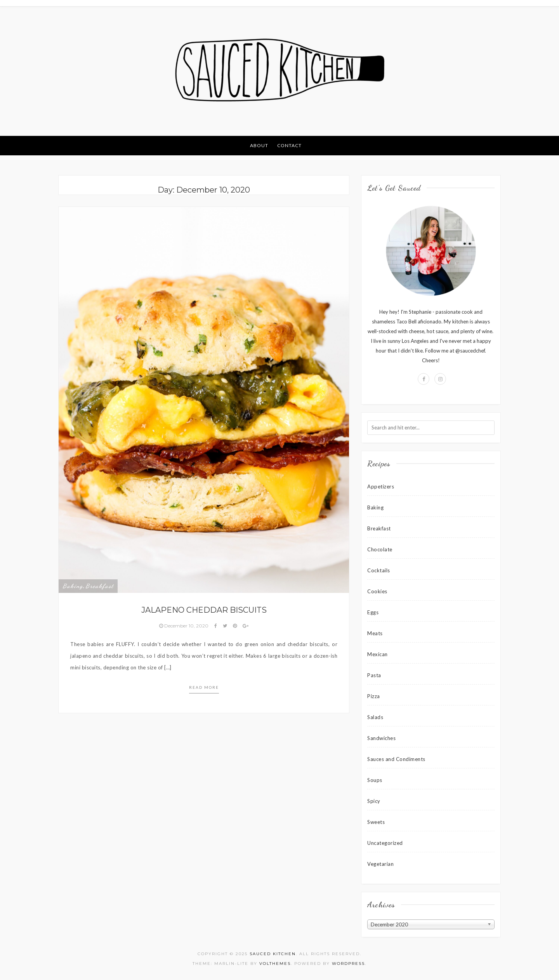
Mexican (378, 654)
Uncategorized (385, 843)
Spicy (374, 801)
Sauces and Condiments (396, 759)
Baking (73, 586)
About (259, 145)
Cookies (377, 591)
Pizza (374, 696)
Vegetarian (380, 864)
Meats (375, 633)
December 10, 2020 (184, 626)
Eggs (373, 612)
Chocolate (380, 549)
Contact (289, 145)
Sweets (376, 822)
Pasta (374, 675)
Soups (375, 780)
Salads (375, 717)
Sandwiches (381, 738)
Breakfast (100, 586)
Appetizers (381, 487)
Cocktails (379, 570)
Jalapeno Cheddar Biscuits (204, 610)
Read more (204, 687)
